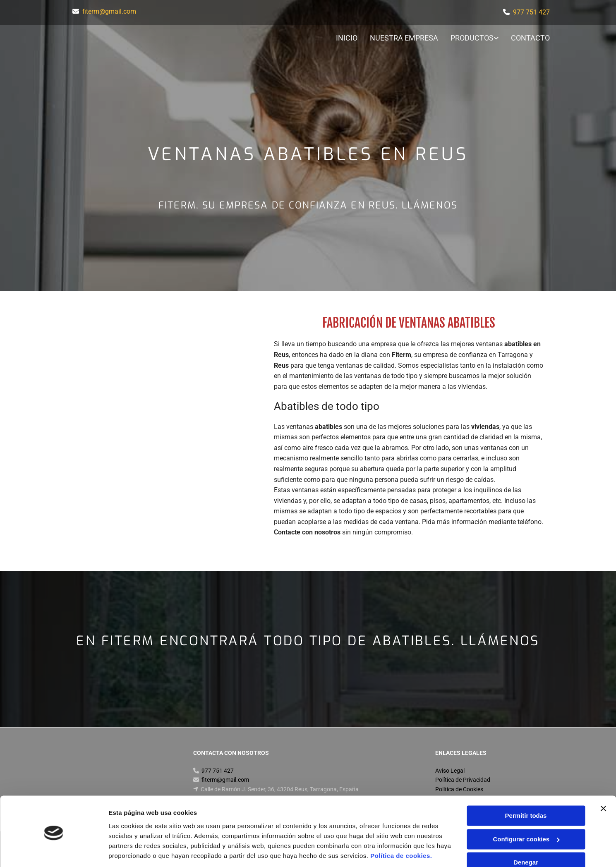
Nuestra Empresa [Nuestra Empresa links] (404, 38)
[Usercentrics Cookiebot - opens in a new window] (54, 851)
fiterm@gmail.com (109, 11)
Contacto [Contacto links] (531, 38)
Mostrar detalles (133, 851)
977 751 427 (531, 12)
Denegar (526, 835)
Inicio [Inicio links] (347, 38)
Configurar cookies (526, 811)
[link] (469, 39)
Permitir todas (526, 788)
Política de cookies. (401, 828)
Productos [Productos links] (472, 38)
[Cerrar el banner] (603, 781)
